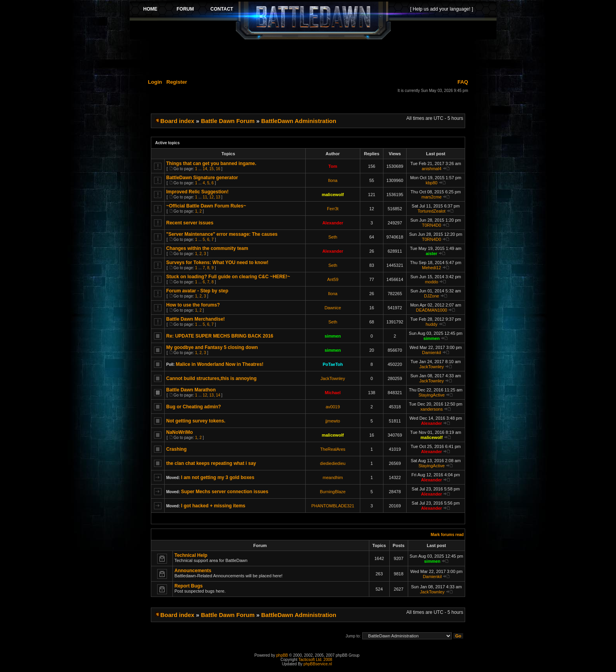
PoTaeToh (333, 364)
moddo (432, 282)
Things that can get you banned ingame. (211, 163)
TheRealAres (333, 449)
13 (218, 197)
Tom (333, 166)
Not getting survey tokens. (196, 421)
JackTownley (431, 367)
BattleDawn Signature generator (202, 178)
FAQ (463, 82)
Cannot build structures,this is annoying (211, 378)
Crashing (176, 449)
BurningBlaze (333, 492)
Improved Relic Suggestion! (197, 192)
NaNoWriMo (180, 432)
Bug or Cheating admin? (193, 407)
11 (205, 197)
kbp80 (431, 183)
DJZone (432, 296)
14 (205, 169)
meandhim (333, 477)
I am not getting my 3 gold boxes (218, 477)
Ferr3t (333, 209)
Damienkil (431, 353)
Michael (333, 393)
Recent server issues (190, 223)
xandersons (432, 409)
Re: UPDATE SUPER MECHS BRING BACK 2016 (220, 336)
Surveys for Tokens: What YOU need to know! (217, 263)
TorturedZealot (432, 211)
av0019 (333, 407)
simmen (333, 336)
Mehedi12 (431, 268)
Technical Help (191, 555)
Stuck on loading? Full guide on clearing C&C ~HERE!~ (228, 277)
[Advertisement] (313, 58)
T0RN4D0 (432, 225)
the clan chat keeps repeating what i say (211, 463)
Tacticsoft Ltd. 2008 (315, 660)
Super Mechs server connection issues (225, 492)
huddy (431, 324)
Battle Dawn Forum (228, 121)
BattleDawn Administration (299, 121)
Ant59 (333, 279)
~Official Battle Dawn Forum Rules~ (206, 206)
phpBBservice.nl (318, 664)
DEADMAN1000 (432, 310)
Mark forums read (447, 535)
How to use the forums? (193, 305)
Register (177, 82)
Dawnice (333, 308)
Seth (333, 237)
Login (155, 82)
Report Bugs (189, 586)
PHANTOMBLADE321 (333, 506)
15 (212, 169)
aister (432, 253)
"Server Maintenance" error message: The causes (222, 234)
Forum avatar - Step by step (197, 291)
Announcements (193, 571)
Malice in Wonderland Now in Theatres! (219, 364)
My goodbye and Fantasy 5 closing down (212, 347)
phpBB (282, 655)
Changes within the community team (207, 248)
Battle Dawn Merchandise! (195, 319)
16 (218, 169)
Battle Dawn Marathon (191, 390)
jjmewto (333, 421)
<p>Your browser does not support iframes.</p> (313, 20)
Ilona (333, 180)
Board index (177, 121)
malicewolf (333, 195)
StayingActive (432, 395)
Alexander (333, 223)
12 (212, 197)
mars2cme (432, 197)
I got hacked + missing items (213, 506)
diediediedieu (333, 463)
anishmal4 (431, 169)
